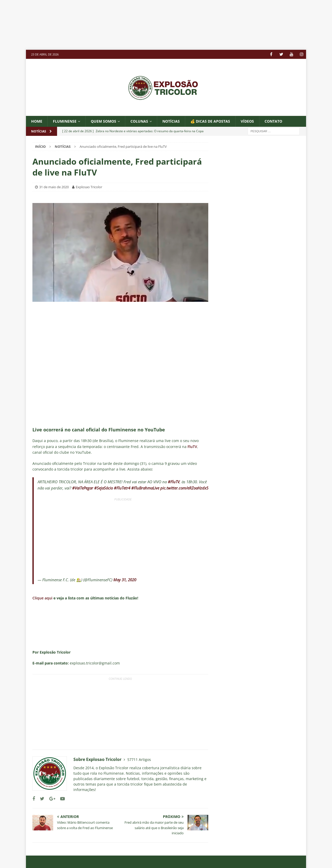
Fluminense (65, 121)
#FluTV (174, 482)
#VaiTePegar (83, 488)
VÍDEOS (247, 121)
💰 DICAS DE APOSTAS (210, 121)
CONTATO (273, 121)
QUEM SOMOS (103, 121)
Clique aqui (43, 598)
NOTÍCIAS (171, 121)
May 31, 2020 (125, 580)
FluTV (192, 447)
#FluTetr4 (122, 488)
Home (37, 121)
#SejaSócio (103, 488)
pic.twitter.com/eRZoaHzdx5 (184, 488)
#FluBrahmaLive (145, 488)
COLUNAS (139, 121)
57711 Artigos (139, 759)
